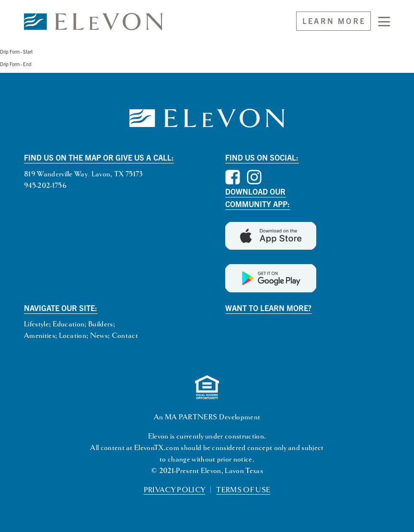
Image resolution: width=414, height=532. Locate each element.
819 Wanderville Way (56, 174)
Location (73, 336)
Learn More (334, 21)
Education (69, 324)
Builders (101, 324)
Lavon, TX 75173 (117, 174)
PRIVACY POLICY (174, 490)
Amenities (40, 336)
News (99, 336)
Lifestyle (36, 324)
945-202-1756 (45, 186)
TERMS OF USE (243, 490)
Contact (125, 336)
